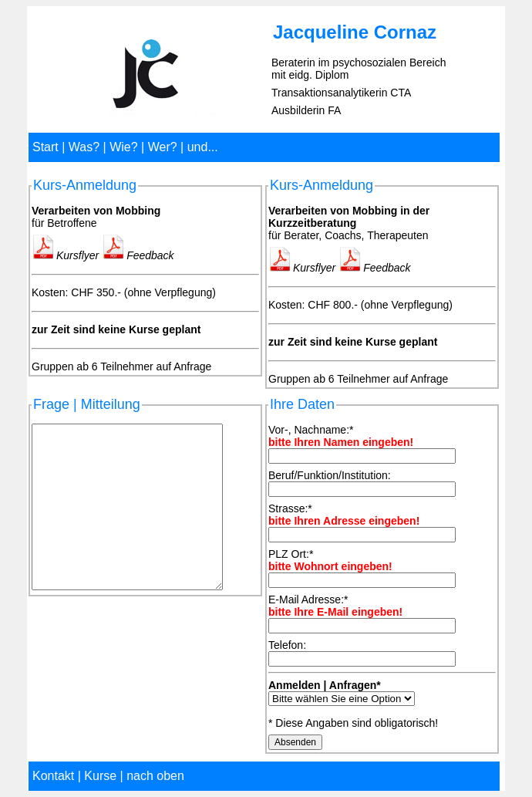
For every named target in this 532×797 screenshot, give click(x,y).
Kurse (100, 776)
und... (203, 147)
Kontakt (53, 776)
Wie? (123, 147)
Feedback (138, 255)
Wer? (163, 147)
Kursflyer (65, 255)
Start (45, 147)
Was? (84, 147)
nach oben (155, 776)
